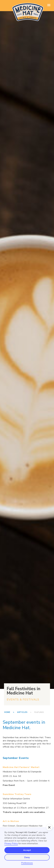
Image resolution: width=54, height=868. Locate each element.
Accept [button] (27, 850)
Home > (11, 712)
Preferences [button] (27, 863)
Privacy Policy (11, 844)
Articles (22, 712)
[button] (49, 827)
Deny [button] (27, 857)
